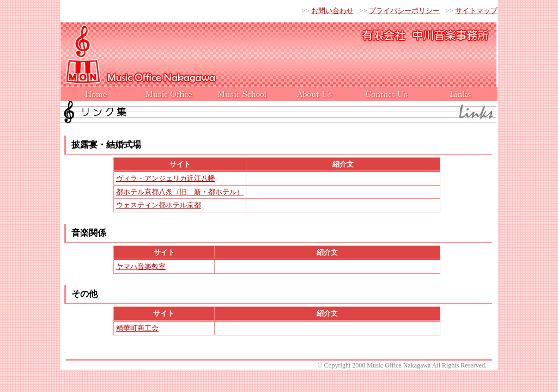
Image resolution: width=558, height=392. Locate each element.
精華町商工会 (137, 328)
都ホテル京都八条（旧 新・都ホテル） (180, 192)
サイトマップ (476, 11)
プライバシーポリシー (404, 11)
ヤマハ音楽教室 (141, 267)
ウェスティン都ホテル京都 (159, 205)
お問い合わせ (332, 11)
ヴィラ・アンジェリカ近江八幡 (166, 178)
